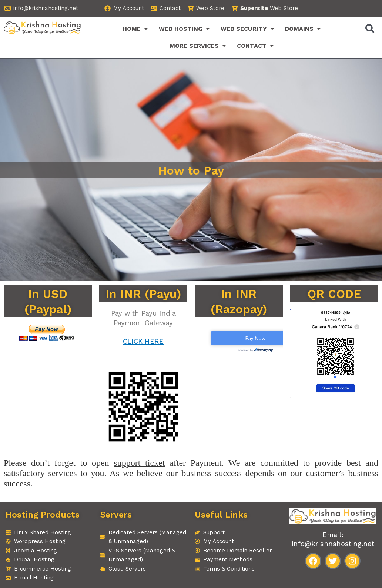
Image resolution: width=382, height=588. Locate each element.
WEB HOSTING (184, 29)
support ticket (139, 463)
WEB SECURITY (247, 29)
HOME (135, 29)
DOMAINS (303, 29)
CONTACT (255, 46)
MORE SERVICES (198, 46)
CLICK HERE (143, 342)
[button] (135, 29)
